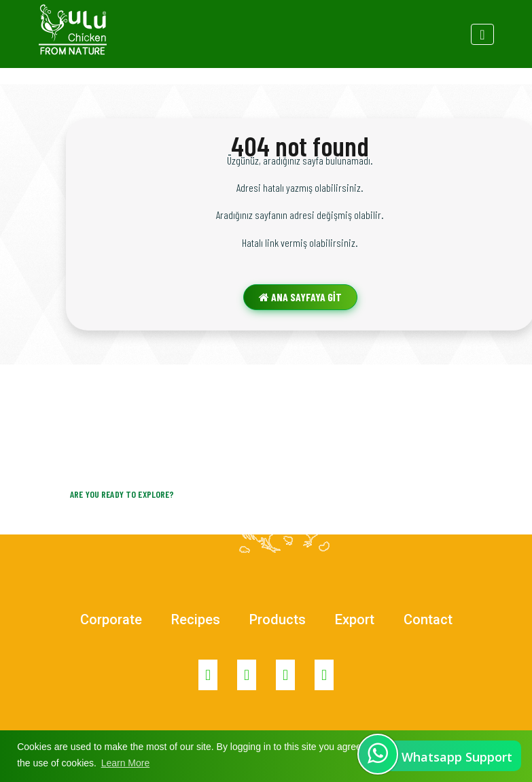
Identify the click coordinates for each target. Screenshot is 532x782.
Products (278, 619)
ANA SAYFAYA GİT (300, 297)
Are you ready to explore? (122, 494)
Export (355, 619)
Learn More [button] (126, 763)
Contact (428, 619)
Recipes (196, 619)
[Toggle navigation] (482, 34)
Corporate (111, 619)
